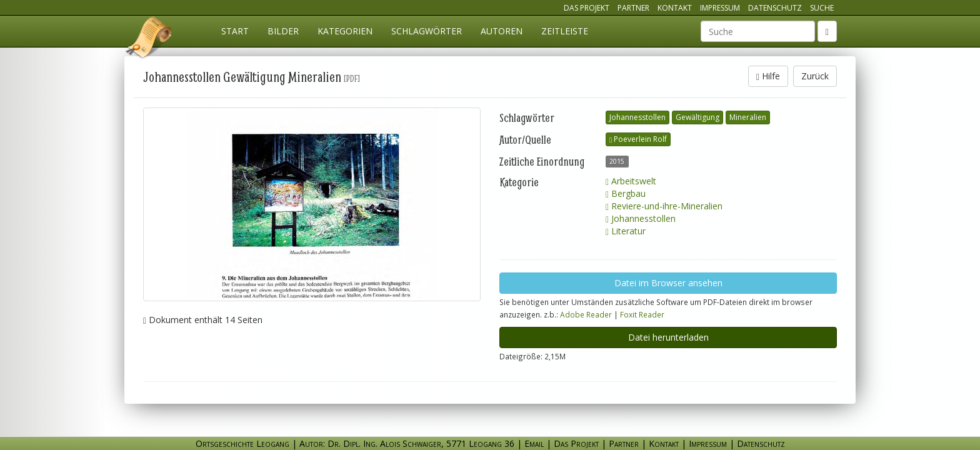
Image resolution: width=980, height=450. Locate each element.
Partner (633, 8)
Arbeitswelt (631, 181)
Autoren (502, 31)
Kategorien (345, 31)
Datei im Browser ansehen (668, 283)
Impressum (720, 8)
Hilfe (768, 76)
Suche (822, 8)
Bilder (283, 31)
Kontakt (675, 8)
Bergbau (626, 193)
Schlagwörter (427, 31)
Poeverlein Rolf (638, 139)
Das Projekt (587, 8)
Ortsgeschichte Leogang (149, 39)
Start (235, 31)
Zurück (815, 76)
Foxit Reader (642, 314)
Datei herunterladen (668, 337)
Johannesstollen (637, 117)
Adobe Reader (586, 314)
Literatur (626, 231)
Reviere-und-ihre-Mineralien (664, 206)
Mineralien (748, 117)
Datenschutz (775, 8)
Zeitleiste (565, 31)
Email (534, 443)
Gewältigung (697, 117)
